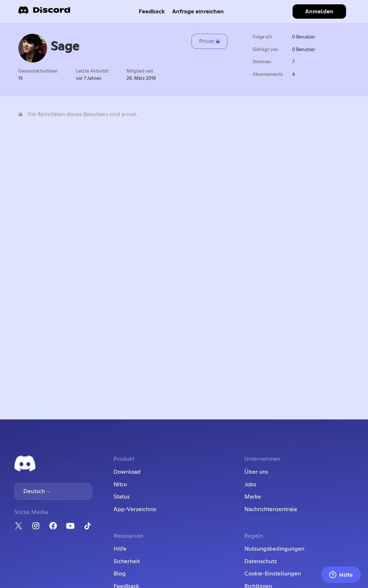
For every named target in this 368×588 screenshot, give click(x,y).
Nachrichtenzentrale (271, 509)
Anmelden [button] (319, 12)
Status (122, 497)
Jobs (250, 484)
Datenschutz (261, 561)
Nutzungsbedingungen (274, 549)
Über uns (256, 472)
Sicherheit (127, 561)
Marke (253, 497)
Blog (120, 574)
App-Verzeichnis (135, 509)
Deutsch (37, 491)
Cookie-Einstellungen (273, 574)
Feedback (152, 12)
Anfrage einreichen (198, 12)
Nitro (120, 484)
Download (127, 472)
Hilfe (120, 549)
